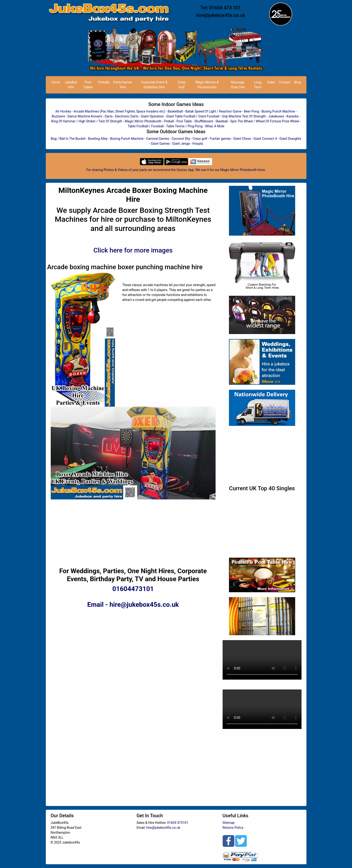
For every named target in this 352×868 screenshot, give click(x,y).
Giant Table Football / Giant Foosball (193, 116)
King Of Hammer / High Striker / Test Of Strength (87, 121)
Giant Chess (242, 139)
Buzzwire (58, 116)
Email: (142, 828)
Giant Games (160, 144)
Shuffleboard (203, 121)
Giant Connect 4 (265, 139)
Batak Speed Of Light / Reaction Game (213, 111)
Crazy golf (200, 139)
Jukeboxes (276, 116)
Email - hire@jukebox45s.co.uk (133, 605)
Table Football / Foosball (146, 126)
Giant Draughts (290, 139)
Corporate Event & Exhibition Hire (154, 85)
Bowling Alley (98, 139)
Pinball (169, 121)
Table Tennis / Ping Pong (184, 126)
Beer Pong (251, 111)
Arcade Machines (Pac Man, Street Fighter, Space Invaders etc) (119, 111)
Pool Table (184, 121)
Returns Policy (233, 828)
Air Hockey (63, 111)
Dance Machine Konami (85, 116)
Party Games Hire (123, 85)
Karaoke (292, 116)
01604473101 (133, 589)
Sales (271, 82)
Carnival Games (158, 139)
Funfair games (220, 139)
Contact (285, 82)
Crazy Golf (182, 85)
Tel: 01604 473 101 (220, 8)
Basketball (175, 111)
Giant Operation (152, 116)
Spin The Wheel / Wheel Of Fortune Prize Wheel (265, 121)
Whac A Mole (215, 126)
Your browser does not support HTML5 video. (262, 660)
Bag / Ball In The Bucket (68, 139)
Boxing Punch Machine (278, 111)
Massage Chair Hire (238, 85)
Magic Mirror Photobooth (143, 121)
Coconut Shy (181, 139)
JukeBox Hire (71, 85)
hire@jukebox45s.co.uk (221, 15)
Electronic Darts (127, 116)
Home (56, 82)
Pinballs (104, 82)
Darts (109, 116)
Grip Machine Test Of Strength (244, 116)
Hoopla (198, 144)
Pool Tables (88, 85)
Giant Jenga (181, 144)
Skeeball (221, 121)
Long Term (258, 85)
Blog (298, 82)
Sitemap (229, 823)
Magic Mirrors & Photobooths (207, 85)
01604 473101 (178, 823)
